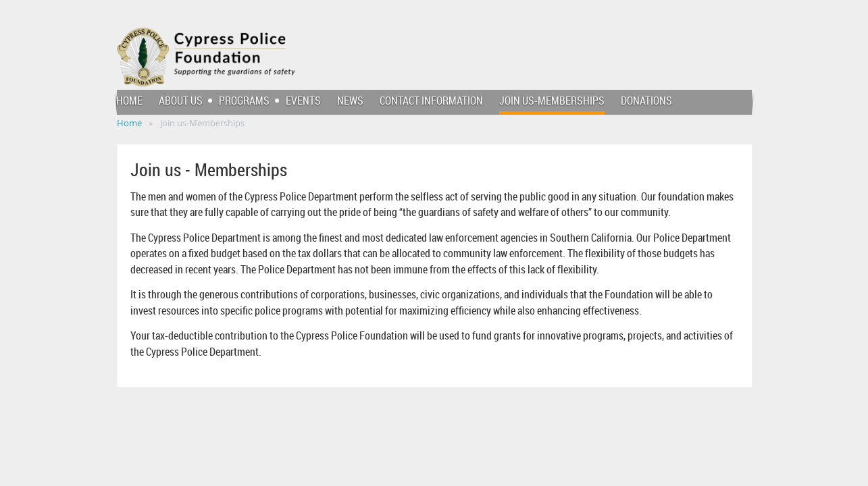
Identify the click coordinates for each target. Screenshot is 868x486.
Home (129, 123)
